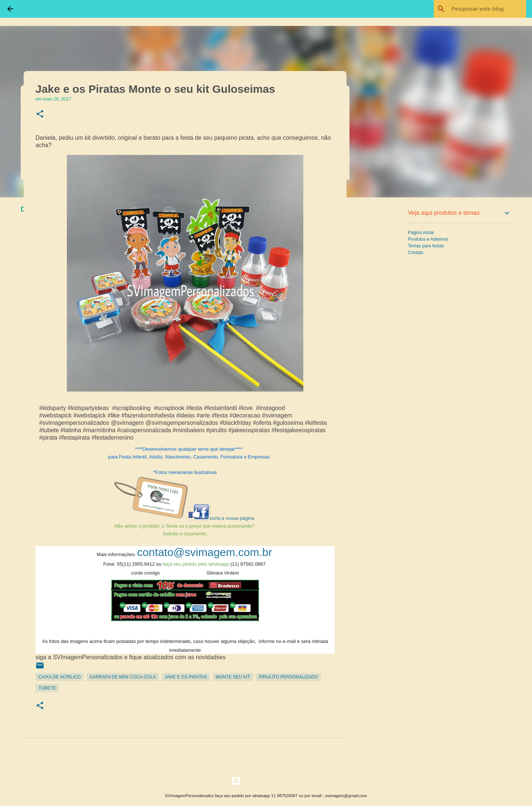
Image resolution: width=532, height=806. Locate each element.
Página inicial (421, 233)
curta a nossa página (232, 518)
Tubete (47, 688)
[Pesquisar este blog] (487, 9)
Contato (416, 253)
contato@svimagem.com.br (205, 552)
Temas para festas (426, 246)
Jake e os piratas (186, 677)
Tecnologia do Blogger (266, 781)
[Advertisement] (384, 319)
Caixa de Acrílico (60, 677)
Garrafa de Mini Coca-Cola (123, 677)
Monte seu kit (233, 677)
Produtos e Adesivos (428, 239)
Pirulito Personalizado (288, 677)
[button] (40, 114)
